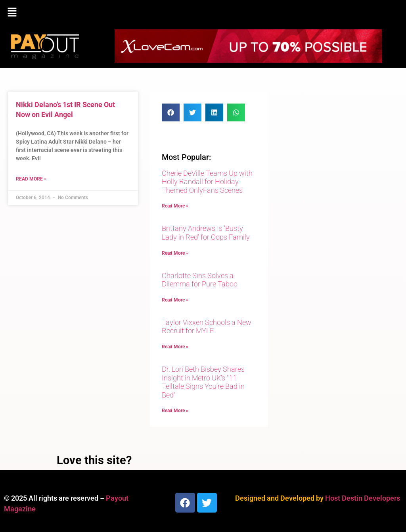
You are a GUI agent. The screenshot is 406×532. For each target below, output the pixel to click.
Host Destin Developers (363, 498)
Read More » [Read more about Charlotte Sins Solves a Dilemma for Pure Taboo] (175, 300)
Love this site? (94, 460)
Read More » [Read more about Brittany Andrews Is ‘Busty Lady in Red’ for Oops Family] (175, 253)
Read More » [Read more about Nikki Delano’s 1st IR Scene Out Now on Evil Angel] (31, 179)
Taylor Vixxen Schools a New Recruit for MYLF (207, 327)
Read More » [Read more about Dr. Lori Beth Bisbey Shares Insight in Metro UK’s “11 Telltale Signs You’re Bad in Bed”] (175, 411)
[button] (203, 13)
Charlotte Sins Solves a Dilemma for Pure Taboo (200, 280)
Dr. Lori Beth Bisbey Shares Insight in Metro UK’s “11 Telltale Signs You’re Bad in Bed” (203, 382)
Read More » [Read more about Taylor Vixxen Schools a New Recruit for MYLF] (175, 347)
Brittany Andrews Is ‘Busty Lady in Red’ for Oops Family (206, 233)
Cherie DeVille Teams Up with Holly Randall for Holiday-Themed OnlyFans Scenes (207, 182)
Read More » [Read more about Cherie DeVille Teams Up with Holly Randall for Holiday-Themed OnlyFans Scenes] (175, 206)
